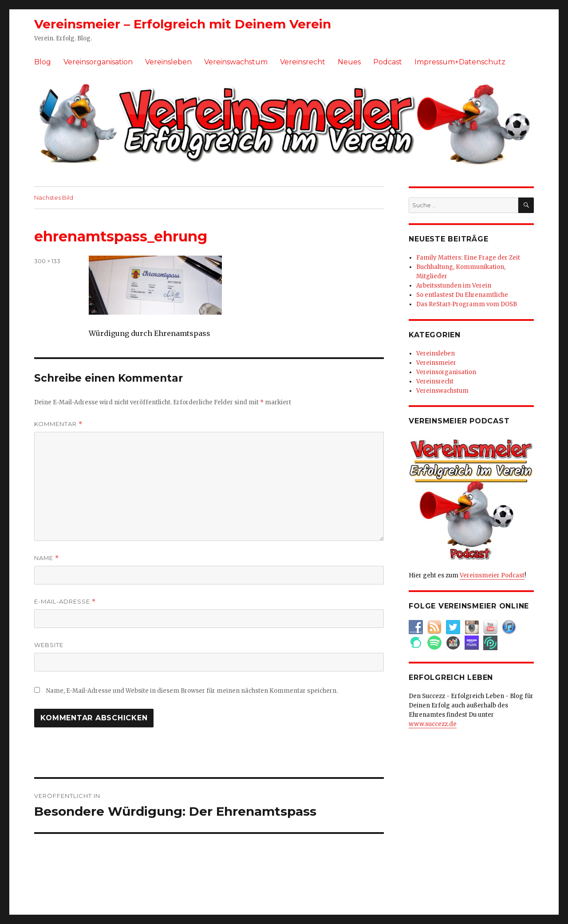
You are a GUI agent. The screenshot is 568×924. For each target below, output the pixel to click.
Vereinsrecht (303, 62)
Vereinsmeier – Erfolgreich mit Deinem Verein (183, 24)
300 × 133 (47, 261)
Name (47, 558)
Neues (349, 62)
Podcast (388, 62)
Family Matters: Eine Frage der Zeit (468, 258)
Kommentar (58, 424)
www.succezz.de (433, 724)
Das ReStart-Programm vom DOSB (467, 304)
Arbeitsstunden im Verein (454, 286)
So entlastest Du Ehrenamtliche (462, 295)
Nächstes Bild (54, 197)
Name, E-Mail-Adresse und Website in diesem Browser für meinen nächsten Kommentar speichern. (192, 691)
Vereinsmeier (436, 363)
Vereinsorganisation (98, 62)
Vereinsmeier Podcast (492, 575)
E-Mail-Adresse (65, 602)
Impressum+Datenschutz (460, 62)
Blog (43, 62)
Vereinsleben (168, 62)
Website (49, 645)
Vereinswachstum (236, 62)
